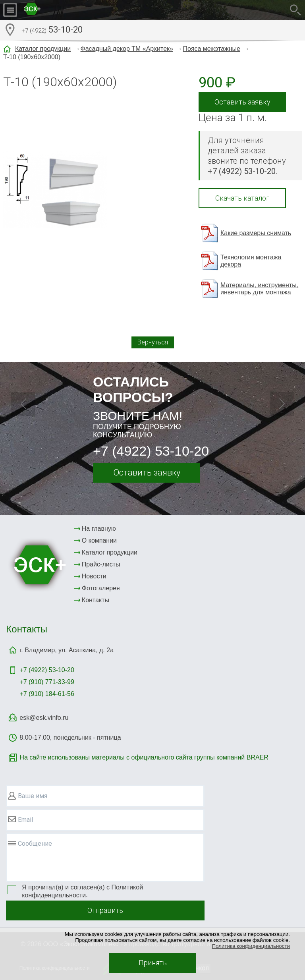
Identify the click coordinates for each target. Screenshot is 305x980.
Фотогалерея (101, 588)
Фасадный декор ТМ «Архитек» (127, 49)
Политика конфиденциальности (251, 946)
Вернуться (153, 342)
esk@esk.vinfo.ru (44, 718)
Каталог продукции (43, 49)
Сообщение (35, 844)
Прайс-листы (101, 564)
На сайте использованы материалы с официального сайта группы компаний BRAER (144, 757)
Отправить (105, 910)
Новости (94, 576)
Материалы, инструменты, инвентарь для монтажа (259, 289)
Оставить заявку (242, 102)
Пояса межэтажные (211, 49)
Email (25, 820)
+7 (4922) (47, 670)
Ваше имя (33, 796)
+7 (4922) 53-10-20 (151, 451)
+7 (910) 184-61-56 (47, 694)
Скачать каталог (242, 198)
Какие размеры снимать (256, 233)
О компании (99, 540)
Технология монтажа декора (251, 261)
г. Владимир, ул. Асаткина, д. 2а (67, 650)
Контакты (96, 600)
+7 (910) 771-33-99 (47, 682)
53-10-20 (52, 31)
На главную (99, 529)
